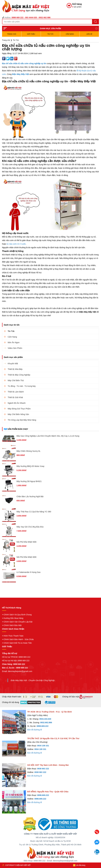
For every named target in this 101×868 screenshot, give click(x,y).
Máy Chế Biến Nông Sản (18, 414)
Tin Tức (50, 34)
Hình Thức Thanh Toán (14, 636)
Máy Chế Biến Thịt (16, 380)
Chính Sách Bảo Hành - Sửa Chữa (19, 639)
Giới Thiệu (31, 34)
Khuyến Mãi (13, 364)
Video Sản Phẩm (15, 348)
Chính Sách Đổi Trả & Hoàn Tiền (18, 643)
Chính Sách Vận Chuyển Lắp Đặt (18, 622)
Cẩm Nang (70, 34)
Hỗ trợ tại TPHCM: (10, 657)
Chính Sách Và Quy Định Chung (18, 615)
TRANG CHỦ (12, 34)
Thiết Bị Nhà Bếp (15, 369)
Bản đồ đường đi (35, 730)
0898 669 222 (24, 657)
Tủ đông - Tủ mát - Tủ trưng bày (22, 386)
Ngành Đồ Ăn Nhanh (17, 403)
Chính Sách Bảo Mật (13, 625)
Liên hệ (89, 34)
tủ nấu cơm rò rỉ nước (16, 244)
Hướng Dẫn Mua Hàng (14, 618)
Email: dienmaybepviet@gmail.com (17, 671)
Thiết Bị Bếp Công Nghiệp (19, 375)
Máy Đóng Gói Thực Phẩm (19, 409)
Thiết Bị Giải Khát (15, 397)
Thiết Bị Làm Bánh (16, 392)
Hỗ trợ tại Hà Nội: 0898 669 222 (16, 661)
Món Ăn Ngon (14, 342)
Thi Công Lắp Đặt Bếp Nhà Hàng (22, 420)
